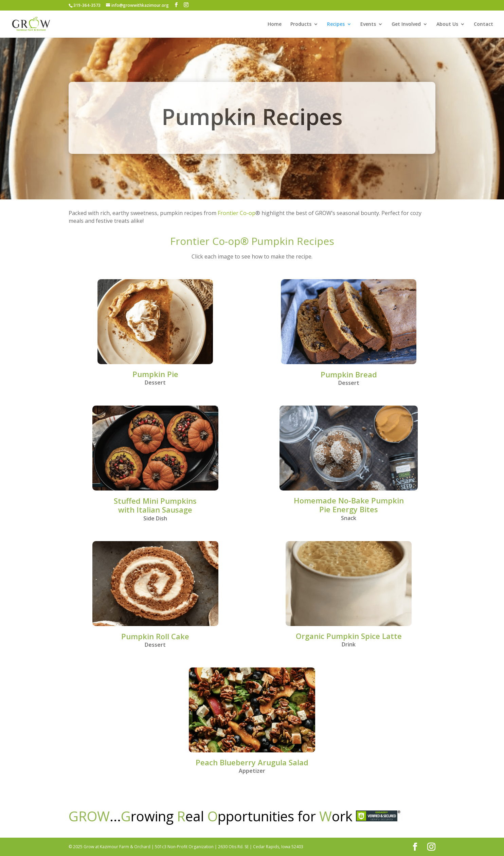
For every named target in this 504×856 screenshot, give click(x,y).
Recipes (336, 24)
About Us (447, 24)
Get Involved (406, 24)
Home (275, 24)
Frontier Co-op (237, 213)
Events (368, 24)
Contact (483, 24)
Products (301, 24)
